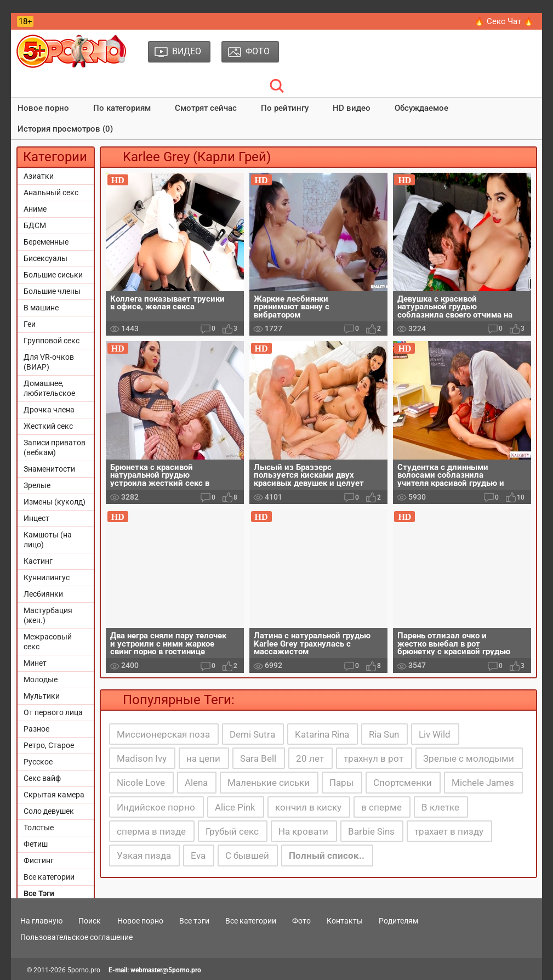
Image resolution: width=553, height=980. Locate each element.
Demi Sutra (252, 734)
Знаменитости (49, 469)
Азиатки (39, 176)
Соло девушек (49, 811)
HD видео (352, 108)
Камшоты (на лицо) (48, 540)
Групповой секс (52, 341)
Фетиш (36, 844)
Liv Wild (435, 734)
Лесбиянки (43, 594)
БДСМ (35, 225)
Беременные (46, 242)
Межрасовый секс (48, 642)
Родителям (398, 921)
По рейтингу (285, 108)
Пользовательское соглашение (76, 937)
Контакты (345, 921)
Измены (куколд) (55, 502)
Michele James (483, 783)
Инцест (36, 518)
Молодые (41, 679)
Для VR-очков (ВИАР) (49, 362)
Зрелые (37, 485)
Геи (30, 324)
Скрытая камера (54, 795)
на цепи (203, 758)
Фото (301, 921)
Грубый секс (232, 831)
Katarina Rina (322, 734)
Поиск (90, 921)
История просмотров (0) (65, 129)
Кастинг (38, 561)
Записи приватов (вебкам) (55, 447)
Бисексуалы (45, 258)
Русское (38, 762)
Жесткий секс (48, 426)
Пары (341, 783)
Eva (198, 856)
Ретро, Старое (49, 745)
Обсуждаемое (421, 108)
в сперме (381, 807)
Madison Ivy (142, 758)
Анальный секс (51, 192)
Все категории (49, 877)
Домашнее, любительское (49, 388)
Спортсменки (403, 783)
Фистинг (39, 860)
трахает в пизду (449, 831)
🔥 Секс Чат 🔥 (504, 21)
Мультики (42, 696)
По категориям (122, 108)
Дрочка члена (49, 410)
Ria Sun (384, 734)
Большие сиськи (53, 275)
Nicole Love (141, 783)
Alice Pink (235, 807)
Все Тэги (39, 893)
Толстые (39, 828)
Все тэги (194, 921)
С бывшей (247, 856)
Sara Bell (258, 758)
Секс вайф (42, 778)
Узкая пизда (144, 856)
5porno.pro (84, 970)
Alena (196, 783)
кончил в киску (308, 807)
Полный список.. (327, 856)
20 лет (310, 758)
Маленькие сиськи (269, 783)
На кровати (303, 831)
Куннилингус (47, 577)
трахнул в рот (374, 758)
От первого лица (53, 712)
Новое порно (43, 108)
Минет (35, 663)
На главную (41, 921)
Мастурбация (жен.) (48, 615)
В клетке (440, 807)
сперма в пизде (151, 831)
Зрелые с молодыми (469, 758)
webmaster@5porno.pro (166, 970)
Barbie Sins (371, 831)
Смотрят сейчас (206, 108)
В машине (41, 308)
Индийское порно (156, 807)
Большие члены (52, 291)
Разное (36, 729)
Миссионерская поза (163, 734)
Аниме (35, 209)
